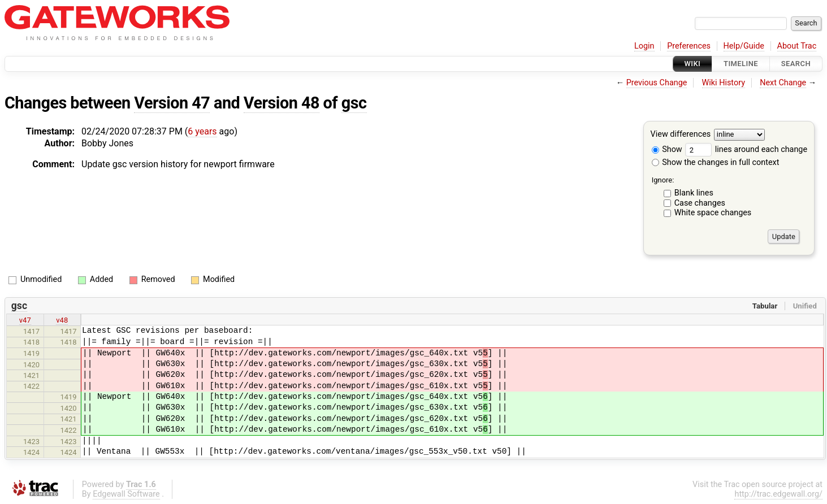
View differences (681, 135)
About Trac (797, 46)
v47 (25, 320)
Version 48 (282, 103)
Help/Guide (744, 46)
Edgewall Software (126, 494)
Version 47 (172, 103)
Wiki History (724, 83)
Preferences (689, 46)
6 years (202, 131)
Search (796, 64)
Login (644, 46)
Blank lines (694, 193)
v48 (62, 320)
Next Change (783, 83)
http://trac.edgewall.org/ (778, 494)
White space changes (713, 213)
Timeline (741, 64)
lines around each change (746, 149)
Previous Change (657, 83)
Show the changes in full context (716, 162)
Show (667, 149)
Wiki (693, 64)
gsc (354, 103)
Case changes (700, 203)
